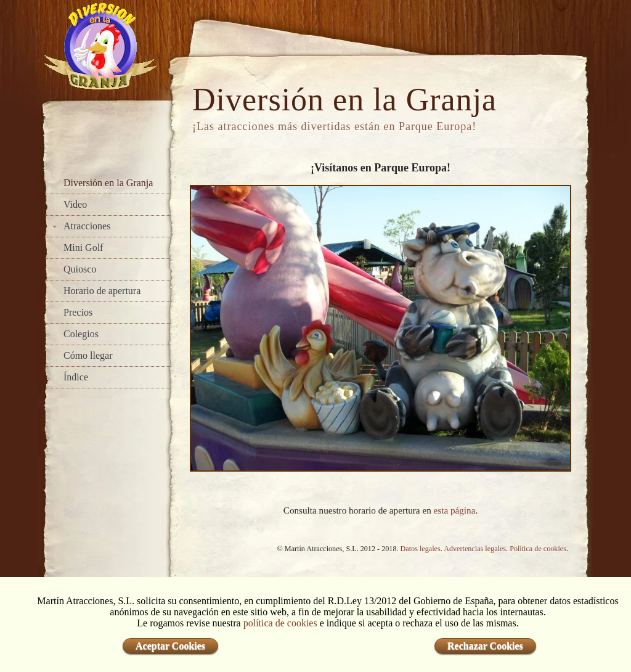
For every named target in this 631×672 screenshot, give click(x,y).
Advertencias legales (475, 549)
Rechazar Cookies (485, 646)
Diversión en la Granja (108, 183)
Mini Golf (83, 248)
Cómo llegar (88, 355)
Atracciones (87, 226)
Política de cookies (538, 549)
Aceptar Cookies (170, 646)
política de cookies (280, 623)
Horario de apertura (102, 291)
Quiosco (80, 269)
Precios (78, 312)
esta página (455, 510)
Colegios (81, 334)
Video (75, 204)
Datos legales (421, 549)
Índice (76, 377)
